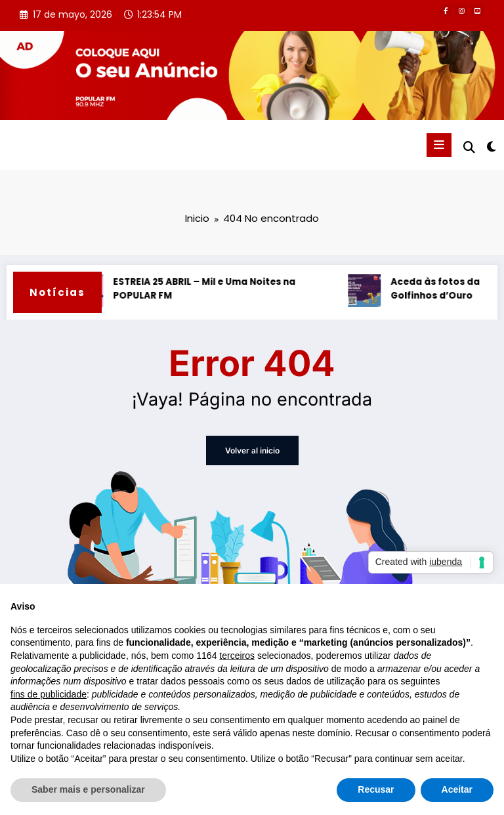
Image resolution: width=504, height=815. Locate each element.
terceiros (237, 656)
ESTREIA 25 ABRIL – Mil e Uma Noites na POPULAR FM (207, 289)
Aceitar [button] (457, 789)
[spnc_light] (491, 147)
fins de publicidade (49, 694)
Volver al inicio (252, 450)
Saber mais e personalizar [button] (88, 789)
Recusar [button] (376, 789)
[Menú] (439, 145)
